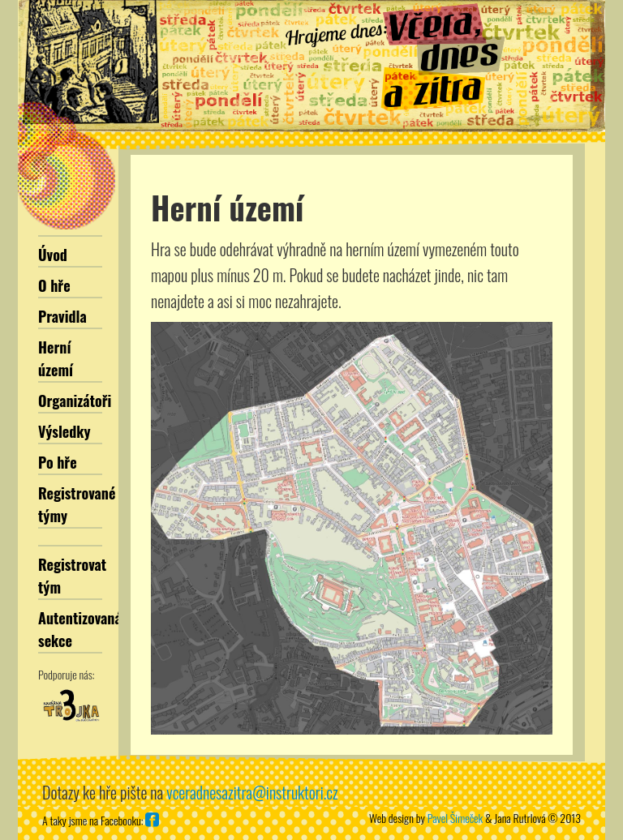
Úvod (53, 255)
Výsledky (64, 431)
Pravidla (62, 316)
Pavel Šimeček (455, 818)
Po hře (58, 462)
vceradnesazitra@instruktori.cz (252, 792)
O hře (54, 285)
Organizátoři (75, 401)
